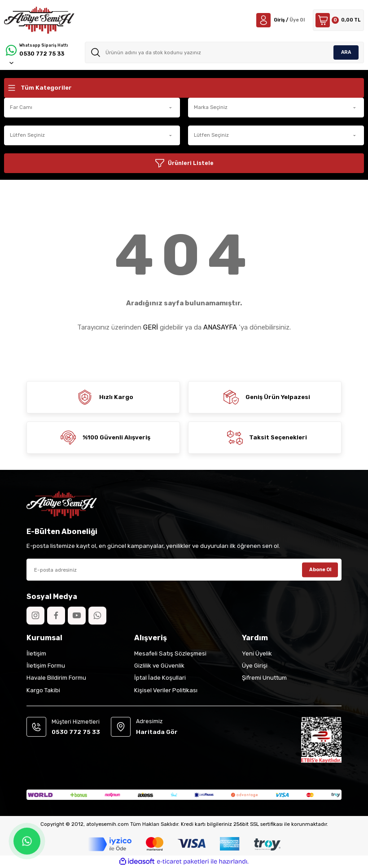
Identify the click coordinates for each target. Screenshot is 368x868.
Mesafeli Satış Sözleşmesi (170, 653)
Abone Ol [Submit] (320, 569)
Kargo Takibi (43, 690)
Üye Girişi (255, 666)
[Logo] (39, 20)
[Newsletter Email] (184, 570)
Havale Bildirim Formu (56, 678)
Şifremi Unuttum (264, 678)
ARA (346, 52)
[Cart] (336, 20)
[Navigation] (184, 88)
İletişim (36, 653)
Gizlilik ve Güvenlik (159, 666)
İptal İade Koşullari (160, 678)
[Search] (225, 52)
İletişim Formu (46, 666)
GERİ (151, 327)
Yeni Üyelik (257, 653)
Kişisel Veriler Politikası (166, 690)
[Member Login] (274, 20)
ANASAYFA (220, 327)
